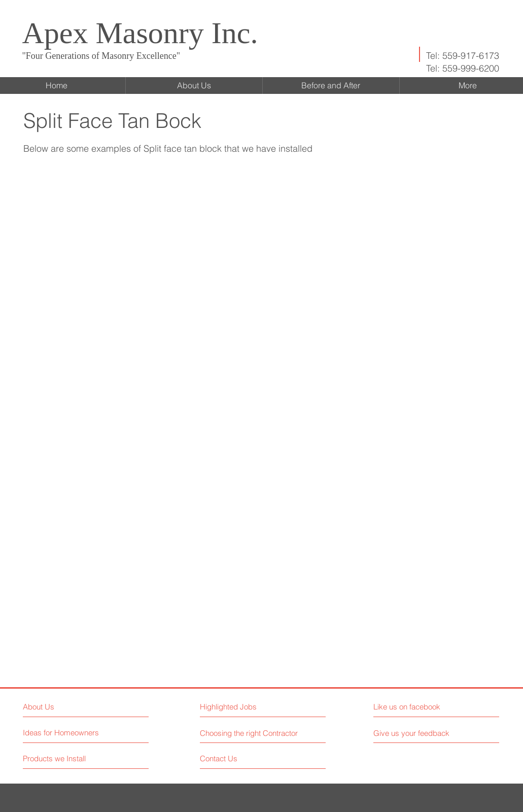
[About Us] (67, 707)
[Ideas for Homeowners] (61, 733)
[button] (89, 281)
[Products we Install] (61, 758)
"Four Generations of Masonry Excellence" (101, 56)
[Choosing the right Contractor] (250, 733)
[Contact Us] (238, 758)
